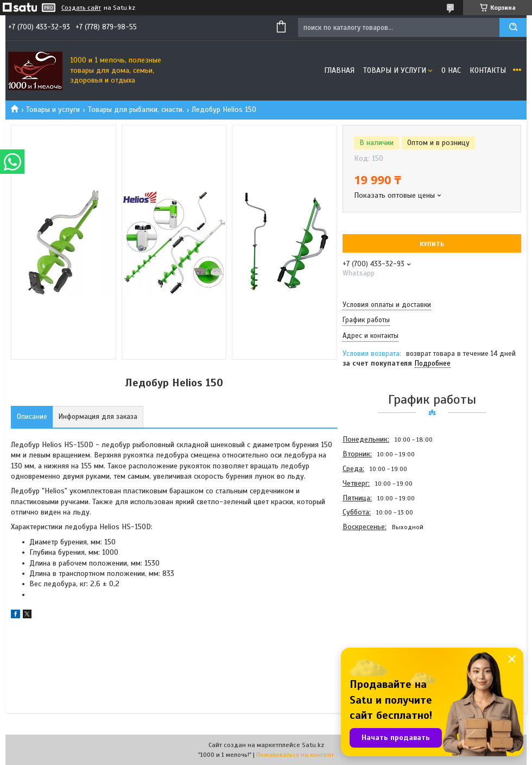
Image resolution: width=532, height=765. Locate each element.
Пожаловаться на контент (295, 755)
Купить (432, 244)
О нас (451, 70)
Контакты (488, 70)
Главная (339, 70)
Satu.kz (313, 745)
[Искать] (513, 27)
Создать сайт (81, 8)
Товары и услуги (395, 70)
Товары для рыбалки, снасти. (136, 109)
